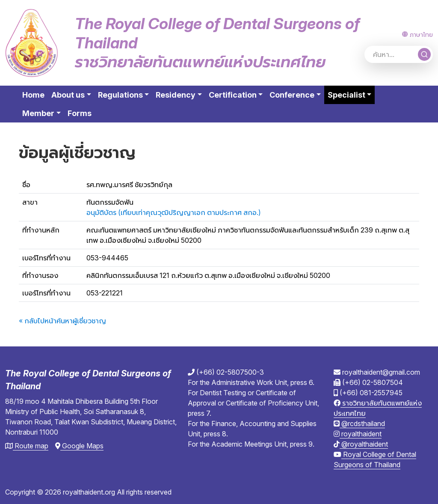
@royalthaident (361, 444)
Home (33, 95)
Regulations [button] (120, 95)
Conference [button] (292, 95)
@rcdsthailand (359, 423)
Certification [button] (233, 95)
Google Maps (79, 446)
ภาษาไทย (417, 34)
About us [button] (68, 95)
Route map (27, 446)
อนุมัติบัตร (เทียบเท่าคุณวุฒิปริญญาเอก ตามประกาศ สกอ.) (174, 212)
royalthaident (358, 434)
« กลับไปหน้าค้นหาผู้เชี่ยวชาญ (62, 321)
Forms (80, 113)
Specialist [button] (351, 94)
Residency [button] (176, 95)
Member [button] (38, 113)
